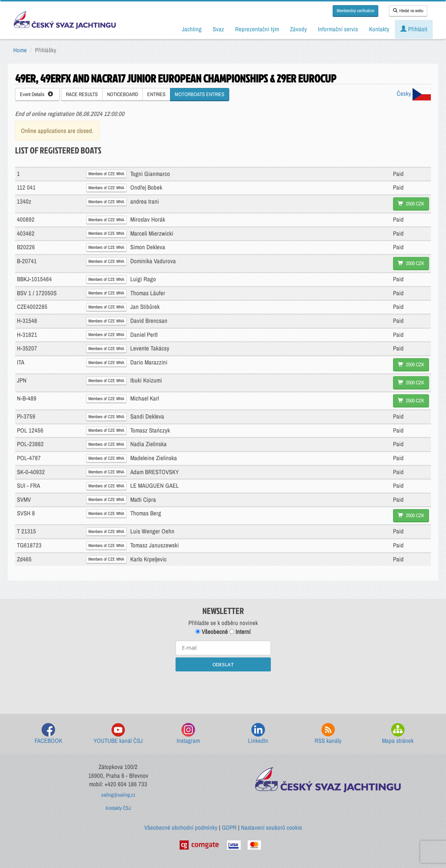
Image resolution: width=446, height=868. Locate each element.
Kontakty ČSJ (118, 808)
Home (20, 50)
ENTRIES (156, 94)
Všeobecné (212, 632)
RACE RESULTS (82, 94)
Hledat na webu (408, 11)
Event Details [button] (36, 94)
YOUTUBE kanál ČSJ (118, 734)
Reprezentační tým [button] (257, 29)
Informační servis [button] (338, 29)
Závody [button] (298, 29)
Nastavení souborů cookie (272, 828)
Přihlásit (414, 29)
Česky (414, 93)
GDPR (229, 828)
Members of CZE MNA (106, 174)
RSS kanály (328, 734)
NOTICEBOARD (123, 94)
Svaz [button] (218, 29)
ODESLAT (223, 664)
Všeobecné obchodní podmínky (181, 828)
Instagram (188, 734)
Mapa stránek (398, 734)
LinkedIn (258, 734)
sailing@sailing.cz (118, 795)
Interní (240, 632)
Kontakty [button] (379, 29)
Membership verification (355, 11)
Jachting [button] (192, 29)
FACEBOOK (48, 734)
